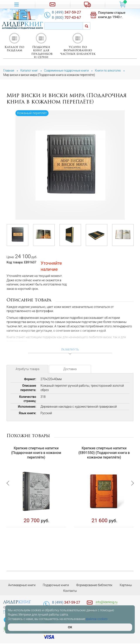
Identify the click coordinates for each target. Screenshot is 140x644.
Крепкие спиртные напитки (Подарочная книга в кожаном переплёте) (36, 453)
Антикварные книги (21, 586)
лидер (17, 602)
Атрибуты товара (27, 370)
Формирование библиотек (95, 586)
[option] (70, 165)
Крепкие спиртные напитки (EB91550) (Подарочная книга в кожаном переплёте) (104, 453)
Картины (126, 586)
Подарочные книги (56, 586)
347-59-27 (68, 12)
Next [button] (131, 505)
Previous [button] (9, 505)
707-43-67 (68, 17)
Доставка (70, 370)
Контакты (70, 591)
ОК (70, 627)
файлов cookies (97, 619)
